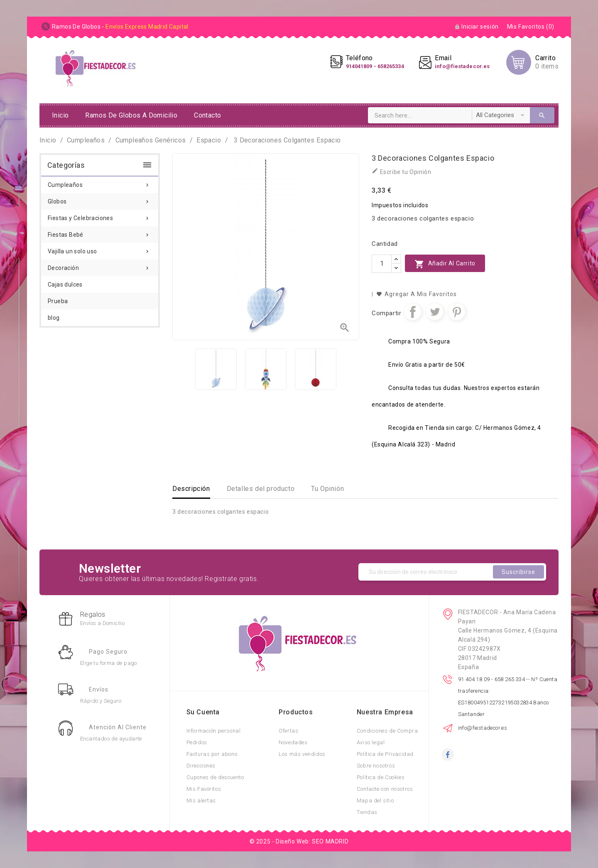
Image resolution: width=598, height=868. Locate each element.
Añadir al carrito (445, 264)
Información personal (214, 731)
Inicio (60, 115)
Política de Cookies (381, 777)
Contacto (207, 115)
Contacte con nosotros (385, 789)
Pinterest (457, 312)
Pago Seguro (108, 652)
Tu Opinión (327, 489)
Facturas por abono (212, 754)
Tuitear (435, 312)
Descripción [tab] (191, 489)
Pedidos (197, 742)
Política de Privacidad (385, 754)
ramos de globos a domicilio (131, 115)
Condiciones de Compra (387, 731)
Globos (100, 199)
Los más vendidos (302, 754)
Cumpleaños (100, 182)
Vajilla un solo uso (100, 249)
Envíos (99, 689)
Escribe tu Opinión (401, 171)
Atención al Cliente (118, 727)
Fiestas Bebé (100, 232)
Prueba (58, 301)
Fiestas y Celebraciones (100, 216)
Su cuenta (203, 712)
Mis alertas (201, 801)
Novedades (293, 742)
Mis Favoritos (204, 789)
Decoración (100, 265)
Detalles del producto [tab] (261, 489)
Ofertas (288, 731)
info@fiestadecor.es (483, 728)
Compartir (413, 312)
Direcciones (201, 766)
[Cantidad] (382, 264)
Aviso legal (371, 742)
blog (54, 318)
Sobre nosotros (376, 766)
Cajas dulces (65, 284)
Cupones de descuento (215, 777)
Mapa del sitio (375, 801)
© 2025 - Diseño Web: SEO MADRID (299, 841)
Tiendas (367, 812)
